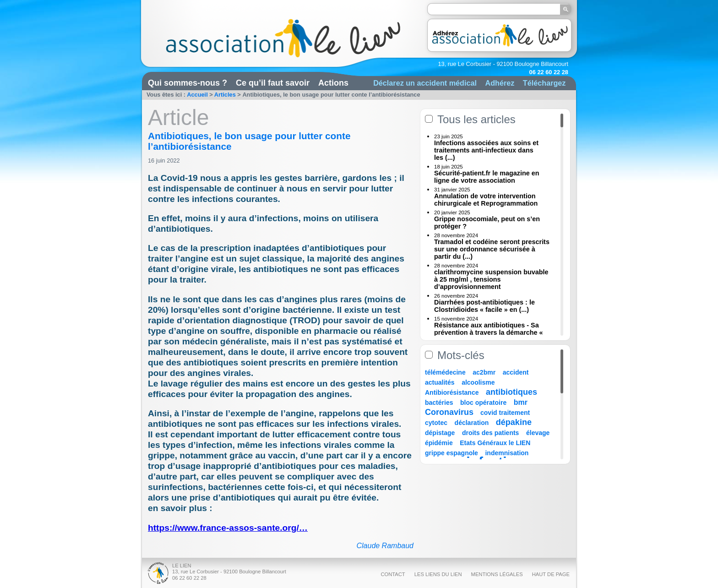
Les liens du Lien (438, 574)
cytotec (436, 423)
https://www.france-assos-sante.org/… (228, 528)
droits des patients (490, 433)
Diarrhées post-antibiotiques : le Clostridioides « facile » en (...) (484, 306)
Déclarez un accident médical (425, 83)
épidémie (439, 443)
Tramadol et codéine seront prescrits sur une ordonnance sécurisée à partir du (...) (492, 249)
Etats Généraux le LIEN (495, 443)
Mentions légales (497, 574)
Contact (393, 574)
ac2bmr (484, 372)
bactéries (439, 403)
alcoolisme (478, 382)
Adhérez (500, 83)
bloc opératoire (483, 403)
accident (516, 372)
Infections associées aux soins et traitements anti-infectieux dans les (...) (486, 150)
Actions (333, 83)
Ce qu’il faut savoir (273, 83)
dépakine (514, 422)
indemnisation (507, 453)
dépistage (440, 433)
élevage (538, 433)
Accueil (197, 95)
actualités (440, 382)
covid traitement (505, 413)
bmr (521, 402)
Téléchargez (544, 83)
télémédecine (445, 372)
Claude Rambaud (385, 546)
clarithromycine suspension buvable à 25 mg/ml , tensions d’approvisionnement (491, 279)
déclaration (472, 423)
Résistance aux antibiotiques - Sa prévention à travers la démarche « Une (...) (489, 332)
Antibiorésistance (452, 392)
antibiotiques (511, 392)
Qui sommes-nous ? (188, 83)
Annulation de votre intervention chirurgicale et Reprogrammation (486, 200)
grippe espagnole (451, 453)
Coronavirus (450, 412)
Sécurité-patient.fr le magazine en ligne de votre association (487, 177)
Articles (225, 95)
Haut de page (551, 574)
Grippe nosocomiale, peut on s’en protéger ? (487, 223)
